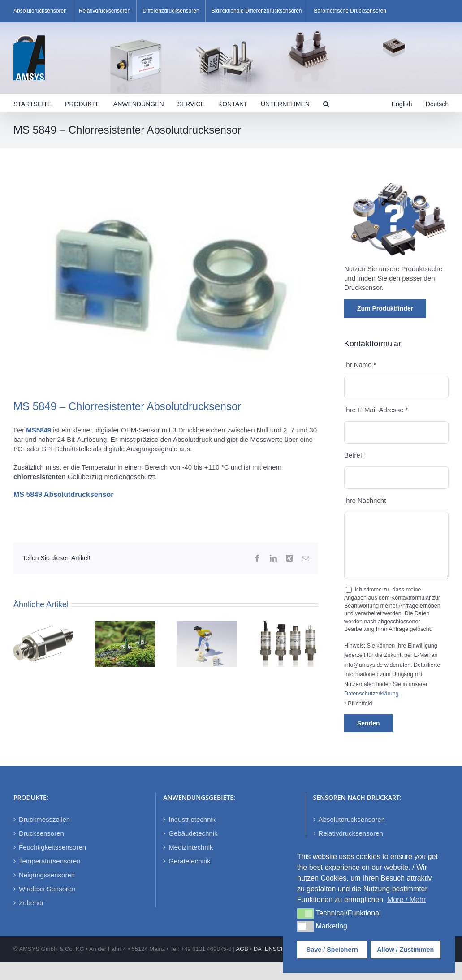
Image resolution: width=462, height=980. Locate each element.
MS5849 (39, 430)
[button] (326, 103)
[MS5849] (166, 281)
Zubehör (31, 903)
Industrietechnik (192, 819)
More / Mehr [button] (406, 900)
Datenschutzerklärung (371, 694)
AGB (242, 949)
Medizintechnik (191, 847)
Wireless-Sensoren (47, 889)
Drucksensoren (41, 833)
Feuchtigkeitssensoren (52, 847)
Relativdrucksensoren (351, 833)
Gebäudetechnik (193, 833)
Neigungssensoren (47, 875)
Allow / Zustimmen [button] (405, 950)
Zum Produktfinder (385, 308)
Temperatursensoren (50, 861)
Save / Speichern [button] (332, 950)
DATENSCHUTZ (275, 949)
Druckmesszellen (44, 819)
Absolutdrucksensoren (352, 819)
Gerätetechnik (189, 861)
